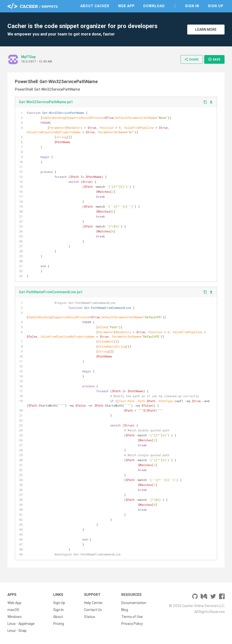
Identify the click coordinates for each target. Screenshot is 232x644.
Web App (126, 6)
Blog (125, 610)
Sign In (192, 6)
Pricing (59, 624)
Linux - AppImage (21, 624)
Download (154, 6)
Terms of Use (132, 617)
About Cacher (95, 6)
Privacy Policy (132, 624)
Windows (15, 617)
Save (214, 59)
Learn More (206, 30)
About (58, 617)
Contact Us (93, 610)
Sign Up (216, 6)
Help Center (93, 603)
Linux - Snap (17, 631)
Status (90, 617)
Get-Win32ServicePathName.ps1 (46, 102)
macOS (13, 610)
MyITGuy (28, 57)
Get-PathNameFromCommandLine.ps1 (51, 292)
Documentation (134, 603)
